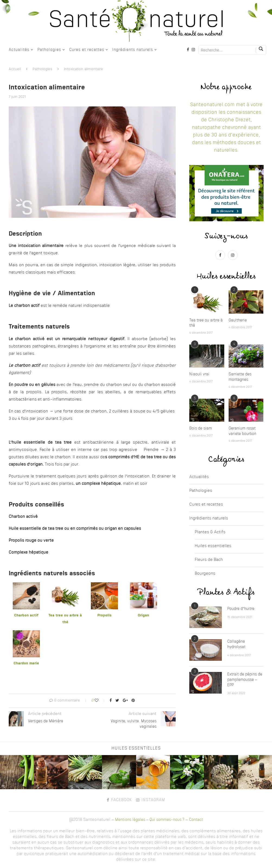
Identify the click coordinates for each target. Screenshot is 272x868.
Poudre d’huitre (241, 609)
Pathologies (49, 50)
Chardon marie (26, 663)
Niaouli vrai (199, 374)
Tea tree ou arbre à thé (206, 323)
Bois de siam (201, 428)
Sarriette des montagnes (240, 377)
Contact (196, 820)
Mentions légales (130, 820)
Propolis (104, 615)
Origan (143, 615)
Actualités (19, 50)
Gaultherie (238, 320)
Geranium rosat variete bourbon (242, 431)
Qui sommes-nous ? (167, 820)
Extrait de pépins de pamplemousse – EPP (245, 680)
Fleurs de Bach (209, 560)
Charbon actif (26, 615)
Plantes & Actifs (210, 532)
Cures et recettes (87, 50)
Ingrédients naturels (133, 50)
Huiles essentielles (213, 546)
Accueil (15, 69)
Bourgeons (205, 574)
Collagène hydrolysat (236, 644)
